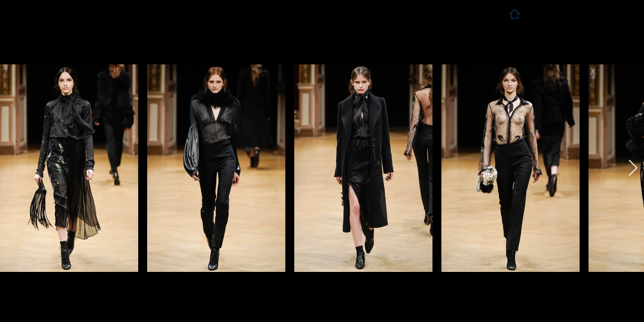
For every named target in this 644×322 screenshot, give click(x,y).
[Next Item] (633, 168)
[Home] (515, 14)
